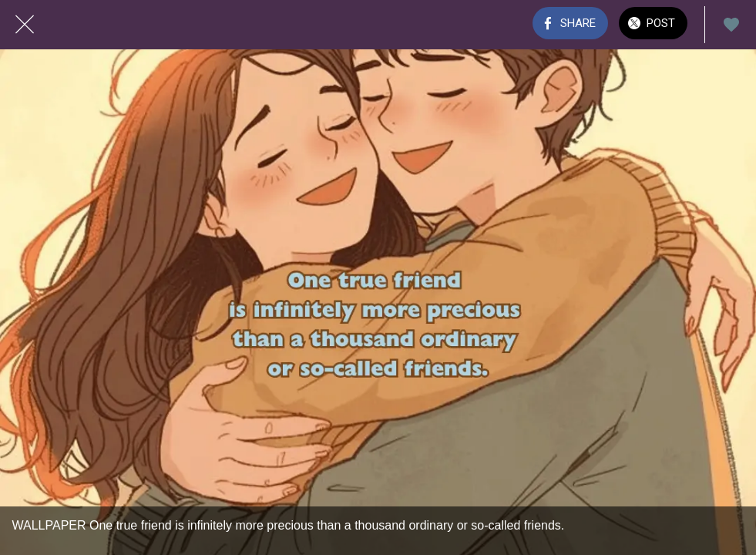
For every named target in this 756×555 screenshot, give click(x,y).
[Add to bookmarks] (731, 25)
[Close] (25, 25)
